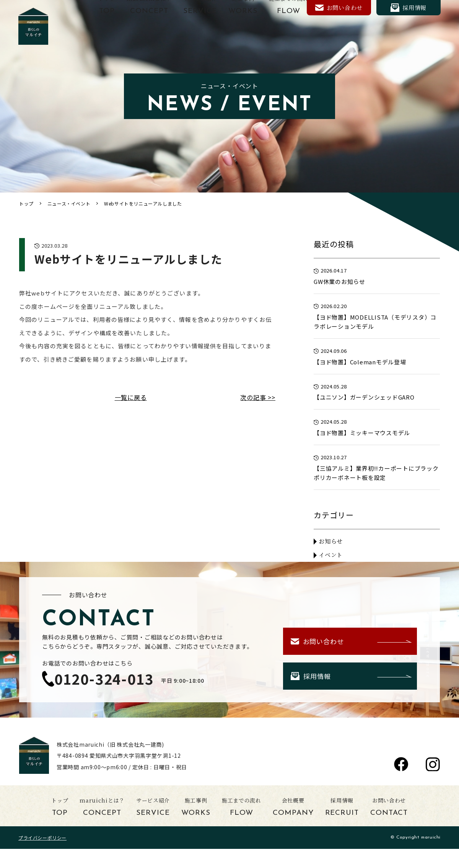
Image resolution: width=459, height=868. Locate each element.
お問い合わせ (339, 7)
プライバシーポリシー (42, 838)
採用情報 (409, 8)
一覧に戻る (131, 397)
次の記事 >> (258, 397)
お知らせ (331, 541)
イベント (331, 555)
